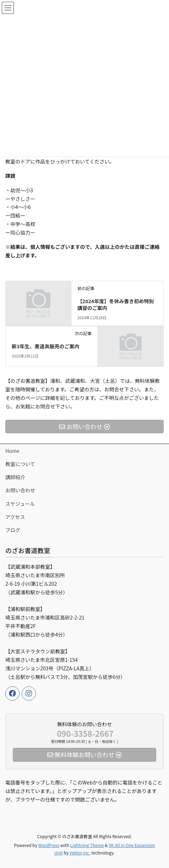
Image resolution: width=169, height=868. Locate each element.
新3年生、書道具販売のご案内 (46, 346)
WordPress (49, 845)
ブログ (13, 530)
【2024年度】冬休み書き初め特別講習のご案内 (115, 305)
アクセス (15, 517)
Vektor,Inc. (80, 853)
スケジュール (20, 504)
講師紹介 (15, 477)
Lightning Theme (87, 845)
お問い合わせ (20, 490)
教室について (20, 464)
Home (12, 451)
